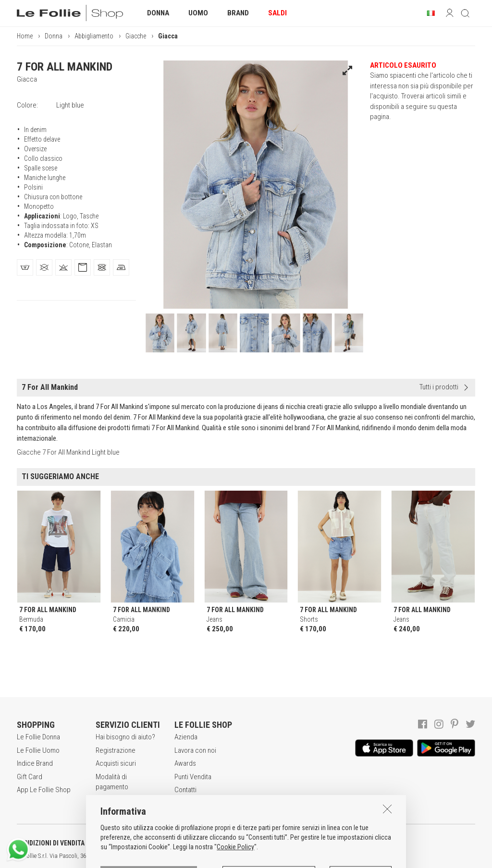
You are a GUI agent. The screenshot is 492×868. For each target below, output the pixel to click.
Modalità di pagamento (112, 782)
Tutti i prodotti (439, 387)
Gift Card (30, 777)
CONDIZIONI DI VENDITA (51, 843)
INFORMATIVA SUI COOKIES (252, 843)
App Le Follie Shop (44, 790)
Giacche (136, 36)
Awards (185, 763)
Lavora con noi (195, 750)
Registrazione (116, 750)
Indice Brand (35, 763)
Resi (102, 800)
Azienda (186, 737)
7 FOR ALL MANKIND (65, 67)
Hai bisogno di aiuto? (125, 737)
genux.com (308, 856)
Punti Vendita (193, 777)
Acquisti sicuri (116, 763)
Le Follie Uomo (38, 750)
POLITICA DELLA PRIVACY (149, 843)
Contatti (185, 790)
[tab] (25, 267)
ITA (330, 856)
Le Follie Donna (38, 737)
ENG (341, 856)
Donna (54, 36)
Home (25, 36)
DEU (353, 856)
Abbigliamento (94, 36)
